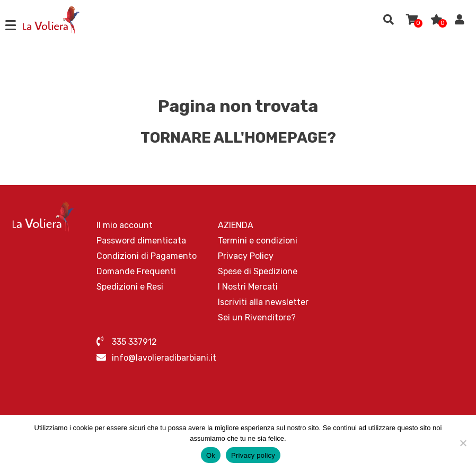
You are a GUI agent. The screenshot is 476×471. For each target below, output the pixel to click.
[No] (463, 443)
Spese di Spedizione (258, 271)
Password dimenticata (141, 241)
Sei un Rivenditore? (257, 317)
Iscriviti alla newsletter (263, 302)
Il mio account (125, 225)
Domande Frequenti (136, 271)
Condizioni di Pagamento (147, 256)
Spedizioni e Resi (130, 287)
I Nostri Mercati (248, 287)
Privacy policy (253, 455)
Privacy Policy (246, 256)
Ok (211, 455)
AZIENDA (236, 225)
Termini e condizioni (258, 241)
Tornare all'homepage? (238, 138)
